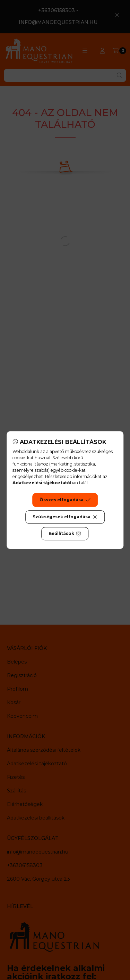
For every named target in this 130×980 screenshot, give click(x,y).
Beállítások (65, 534)
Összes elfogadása (65, 500)
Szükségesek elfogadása (65, 517)
